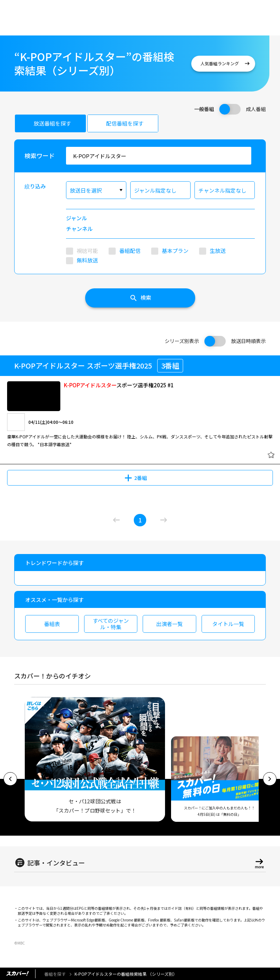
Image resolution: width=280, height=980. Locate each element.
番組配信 (130, 251)
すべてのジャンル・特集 (111, 624)
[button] (10, 779)
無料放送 (87, 260)
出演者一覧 (169, 624)
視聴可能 (87, 251)
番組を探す (55, 974)
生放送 (218, 251)
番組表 (52, 624)
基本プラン (175, 251)
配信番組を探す (125, 123)
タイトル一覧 (228, 624)
